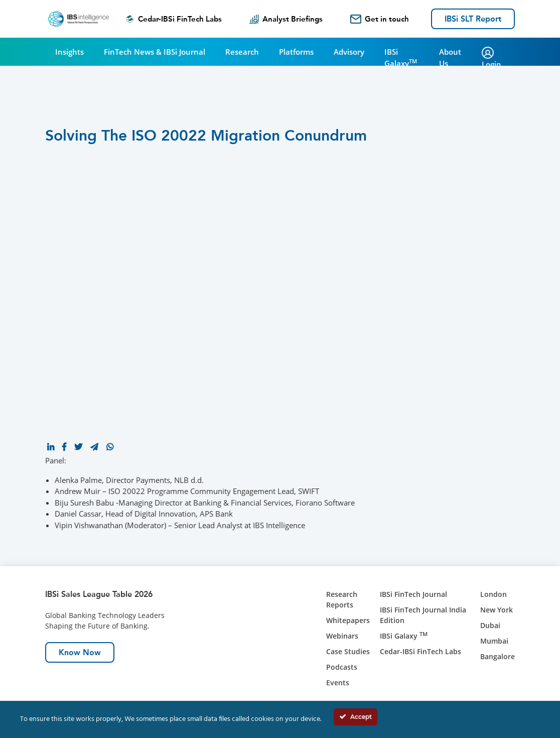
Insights (69, 52)
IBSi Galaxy (401, 57)
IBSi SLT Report (473, 19)
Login (492, 58)
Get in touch (380, 19)
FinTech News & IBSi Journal (155, 52)
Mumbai (494, 641)
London (494, 594)
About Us (450, 57)
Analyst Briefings (286, 19)
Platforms (296, 52)
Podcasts (342, 667)
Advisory (349, 52)
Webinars (342, 636)
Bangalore (498, 656)
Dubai (490, 625)
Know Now (80, 652)
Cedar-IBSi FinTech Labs (174, 19)
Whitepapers (348, 620)
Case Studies (348, 651)
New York (497, 610)
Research (242, 52)
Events (338, 683)
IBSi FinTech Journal (413, 594)
